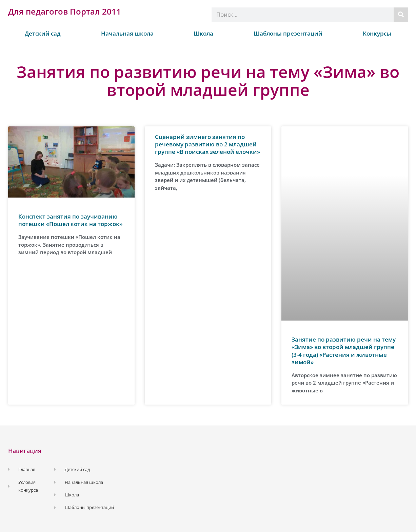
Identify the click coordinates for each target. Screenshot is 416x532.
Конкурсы (377, 33)
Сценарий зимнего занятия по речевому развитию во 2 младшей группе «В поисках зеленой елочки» (207, 144)
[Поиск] (401, 15)
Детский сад (43, 33)
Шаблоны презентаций (288, 33)
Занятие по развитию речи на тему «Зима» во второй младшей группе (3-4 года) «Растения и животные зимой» (344, 351)
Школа (203, 33)
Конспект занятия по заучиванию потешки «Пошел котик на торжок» (70, 220)
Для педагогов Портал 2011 (65, 11)
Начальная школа (127, 33)
